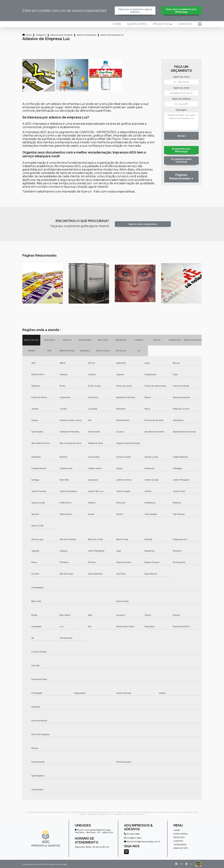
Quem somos (137, 24)
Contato (185, 24)
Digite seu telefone (181, 99)
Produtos (161, 24)
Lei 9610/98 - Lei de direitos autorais (128, 814)
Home (117, 24)
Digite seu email (181, 88)
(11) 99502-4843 (133, 838)
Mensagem (181, 110)
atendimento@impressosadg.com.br (142, 842)
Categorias (41, 35)
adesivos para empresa (61, 35)
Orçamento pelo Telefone (181, 160)
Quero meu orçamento (143, 224)
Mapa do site (181, 848)
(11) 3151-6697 (132, 834)
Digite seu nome (181, 77)
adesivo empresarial (86, 35)
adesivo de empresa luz (112, 35)
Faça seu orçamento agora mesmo (135, 11)
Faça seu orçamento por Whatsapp (181, 11)
